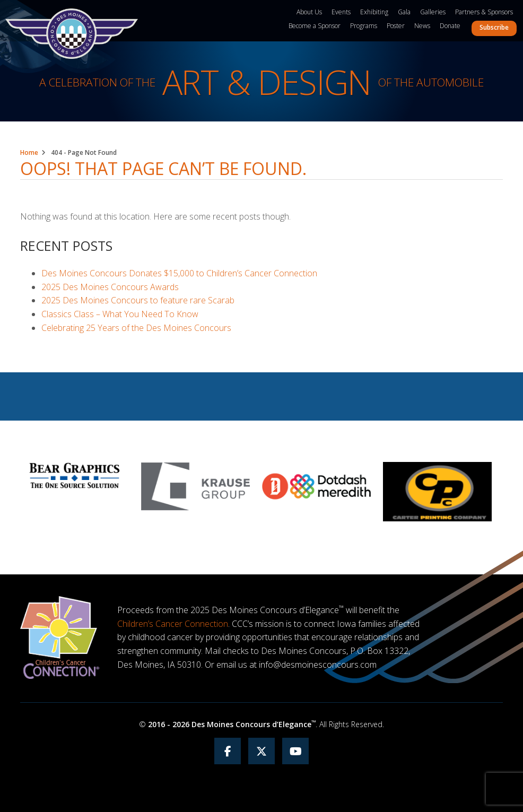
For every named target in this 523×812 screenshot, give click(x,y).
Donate (450, 26)
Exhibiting (374, 12)
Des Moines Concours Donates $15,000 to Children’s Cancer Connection (179, 273)
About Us (309, 12)
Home (29, 152)
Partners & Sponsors (484, 12)
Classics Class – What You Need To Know (120, 314)
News (422, 26)
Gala (404, 12)
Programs (364, 26)
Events (341, 12)
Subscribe (494, 27)
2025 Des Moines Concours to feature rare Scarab (138, 300)
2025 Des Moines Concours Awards (110, 287)
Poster (396, 26)
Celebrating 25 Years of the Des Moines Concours (136, 328)
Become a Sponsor (315, 26)
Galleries (433, 12)
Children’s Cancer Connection (173, 624)
